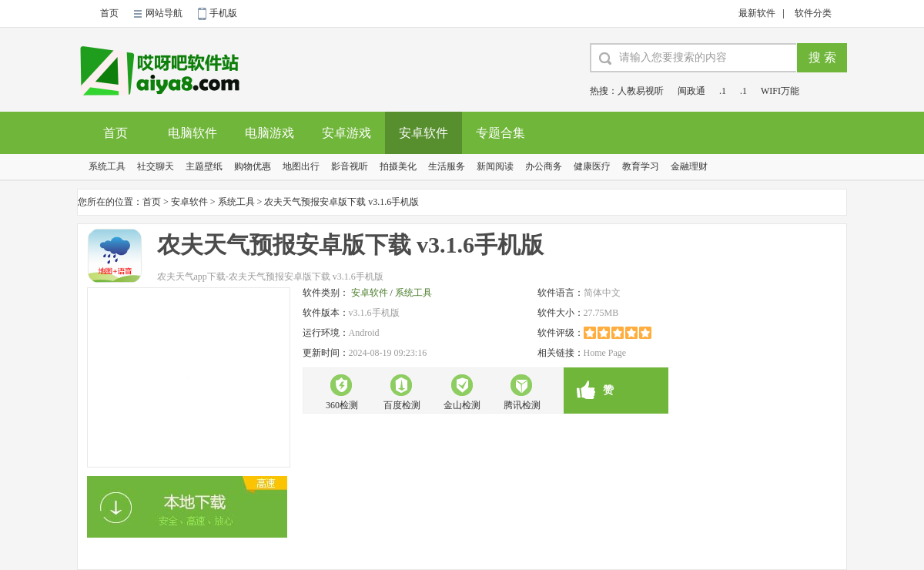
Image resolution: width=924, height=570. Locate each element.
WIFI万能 (780, 91)
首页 (109, 13)
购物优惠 (253, 166)
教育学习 (641, 166)
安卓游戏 (346, 133)
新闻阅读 (495, 166)
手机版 (223, 13)
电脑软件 (192, 133)
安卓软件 (423, 133)
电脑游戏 (269, 133)
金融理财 (689, 166)
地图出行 (301, 166)
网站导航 (164, 13)
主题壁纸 (204, 166)
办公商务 (544, 166)
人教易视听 (641, 91)
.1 (723, 91)
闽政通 (691, 91)
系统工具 (107, 166)
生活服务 (447, 166)
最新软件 (757, 13)
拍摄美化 (398, 166)
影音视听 (350, 166)
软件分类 (813, 13)
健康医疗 (592, 166)
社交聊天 (156, 166)
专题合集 (500, 133)
